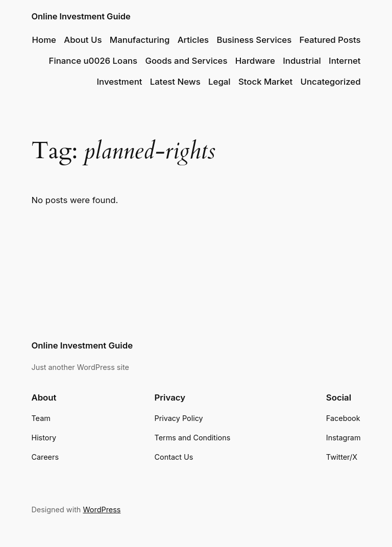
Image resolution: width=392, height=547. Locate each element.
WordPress (102, 509)
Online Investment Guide (81, 16)
